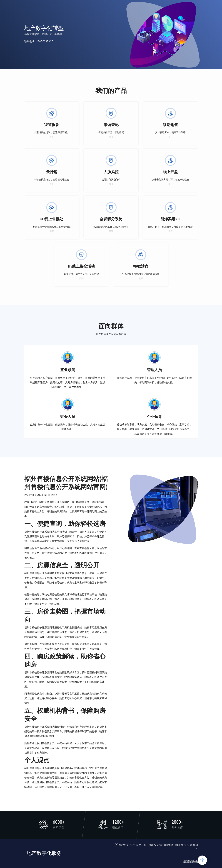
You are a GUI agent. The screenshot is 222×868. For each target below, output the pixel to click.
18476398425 (45, 41)
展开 (52, 137)
